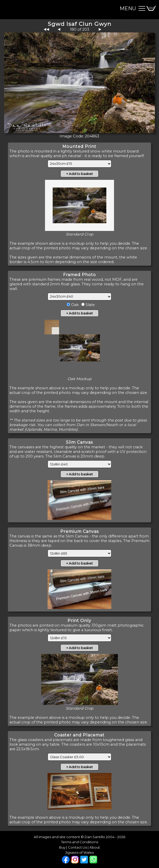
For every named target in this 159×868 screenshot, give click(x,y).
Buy (62, 847)
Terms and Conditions (80, 842)
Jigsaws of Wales (79, 852)
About (95, 847)
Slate (90, 305)
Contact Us (77, 847)
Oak (74, 305)
